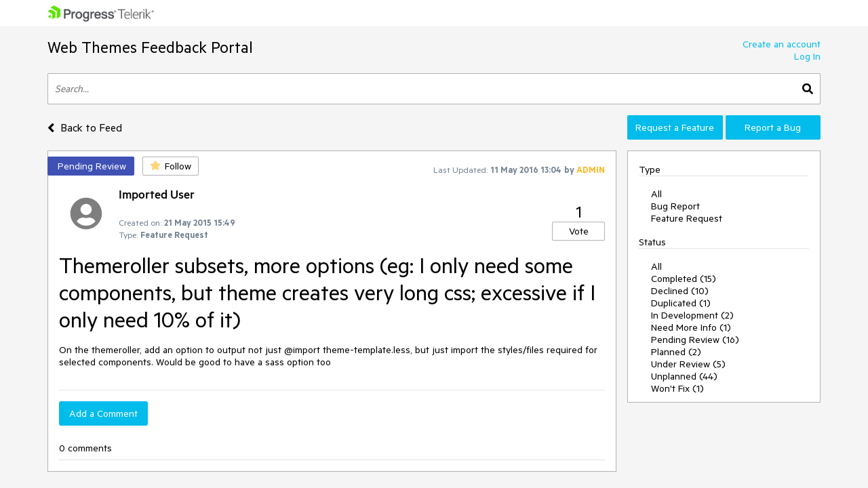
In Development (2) (692, 315)
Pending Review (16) (695, 340)
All (656, 194)
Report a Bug (773, 127)
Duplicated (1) (681, 303)
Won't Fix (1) (677, 388)
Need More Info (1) (691, 327)
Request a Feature (675, 127)
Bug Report (675, 206)
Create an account (782, 44)
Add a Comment (103, 413)
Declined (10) (680, 291)
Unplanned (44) (684, 376)
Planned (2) (676, 352)
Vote (579, 231)
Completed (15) (684, 279)
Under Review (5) (688, 364)
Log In (807, 56)
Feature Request (687, 218)
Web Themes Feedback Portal (150, 47)
